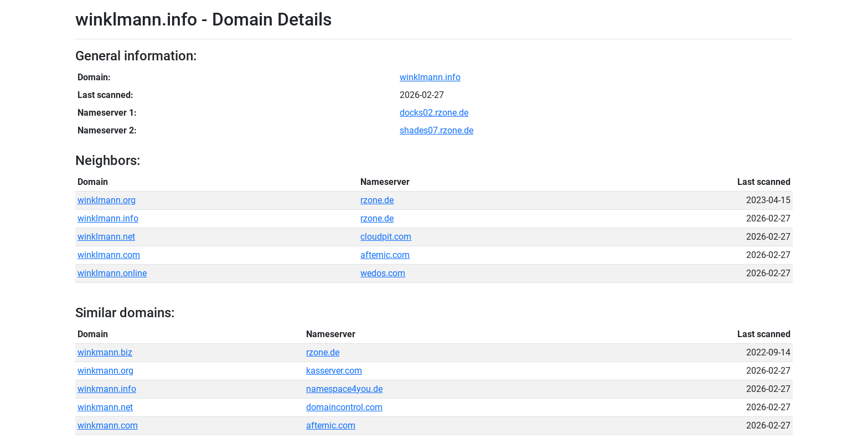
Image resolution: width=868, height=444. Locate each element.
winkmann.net (105, 407)
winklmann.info (430, 77)
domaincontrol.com (344, 407)
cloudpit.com (386, 237)
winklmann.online (112, 273)
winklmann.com (109, 255)
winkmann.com (108, 425)
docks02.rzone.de (434, 113)
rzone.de (377, 200)
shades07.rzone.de (436, 130)
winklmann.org (107, 200)
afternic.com (385, 255)
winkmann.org (105, 371)
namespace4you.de (344, 389)
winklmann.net (106, 237)
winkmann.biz (105, 352)
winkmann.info (107, 389)
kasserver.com (334, 371)
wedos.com (383, 273)
